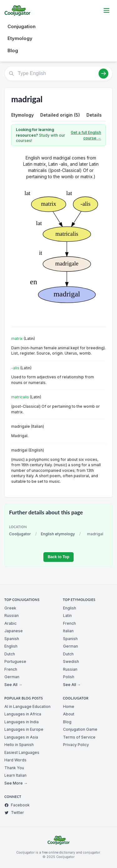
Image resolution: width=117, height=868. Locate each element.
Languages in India (22, 722)
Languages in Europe (24, 729)
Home (69, 707)
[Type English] (58, 73)
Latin (67, 616)
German (12, 677)
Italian (68, 631)
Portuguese (15, 661)
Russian (12, 616)
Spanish (12, 639)
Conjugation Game (80, 729)
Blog (13, 50)
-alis (15, 368)
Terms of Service (79, 737)
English (11, 646)
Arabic (10, 623)
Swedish (71, 661)
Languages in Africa (23, 714)
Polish (69, 677)
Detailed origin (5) (60, 115)
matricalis (20, 397)
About (69, 714)
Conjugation (22, 26)
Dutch (10, 654)
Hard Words (15, 760)
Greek (10, 608)
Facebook (17, 805)
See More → (16, 783)
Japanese (14, 631)
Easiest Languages (22, 752)
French (11, 669)
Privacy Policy (76, 745)
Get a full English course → (86, 135)
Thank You (14, 768)
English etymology (58, 534)
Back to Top (58, 557)
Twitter (14, 812)
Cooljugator (20, 534)
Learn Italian (15, 775)
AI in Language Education (27, 707)
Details (94, 115)
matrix (17, 338)
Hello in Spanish (19, 745)
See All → (13, 685)
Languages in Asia (21, 737)
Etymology (20, 38)
